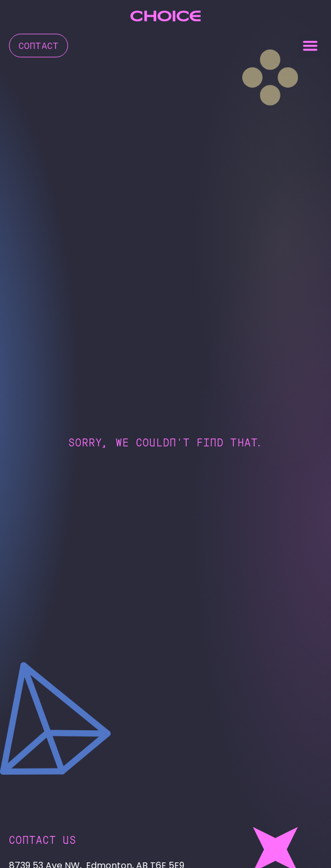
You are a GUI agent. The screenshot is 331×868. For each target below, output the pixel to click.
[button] (310, 46)
